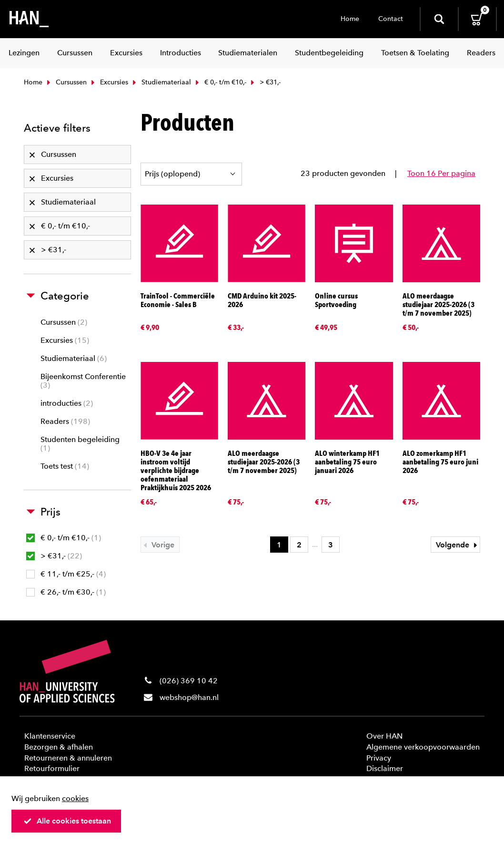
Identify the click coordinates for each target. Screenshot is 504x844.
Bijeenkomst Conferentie (83, 381)
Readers (65, 421)
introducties (67, 403)
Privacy (379, 758)
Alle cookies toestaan (67, 821)
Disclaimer (385, 768)
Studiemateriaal (161, 82)
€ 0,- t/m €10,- (220, 82)
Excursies (109, 82)
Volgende (458, 545)
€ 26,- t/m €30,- (66, 592)
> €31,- (54, 556)
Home (350, 19)
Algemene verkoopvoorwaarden (423, 747)
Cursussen (66, 82)
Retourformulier (52, 768)
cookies (75, 798)
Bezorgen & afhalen (59, 747)
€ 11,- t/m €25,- (66, 574)
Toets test (65, 466)
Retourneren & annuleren (68, 758)
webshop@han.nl (189, 697)
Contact (391, 19)
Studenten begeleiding (80, 444)
